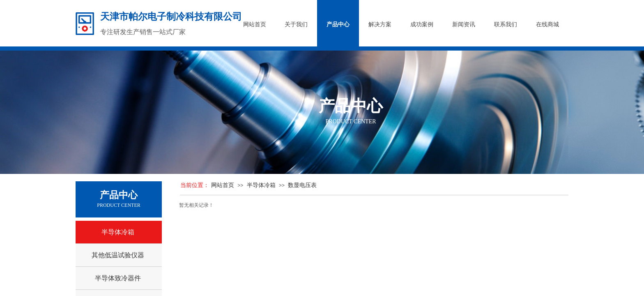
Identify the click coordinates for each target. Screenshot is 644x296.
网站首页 (223, 185)
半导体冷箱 (261, 185)
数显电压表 (302, 185)
